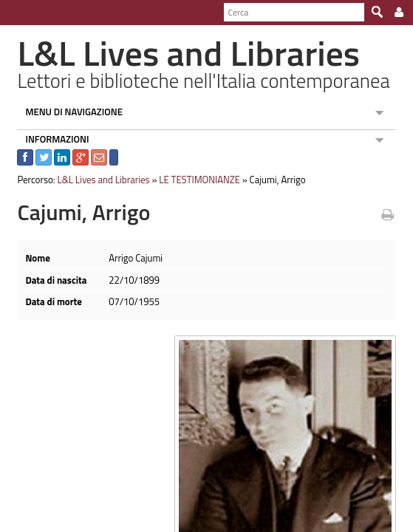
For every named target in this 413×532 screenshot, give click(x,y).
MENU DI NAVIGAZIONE (68, 112)
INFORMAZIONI (51, 139)
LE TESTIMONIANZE (194, 180)
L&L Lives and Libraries (97, 180)
